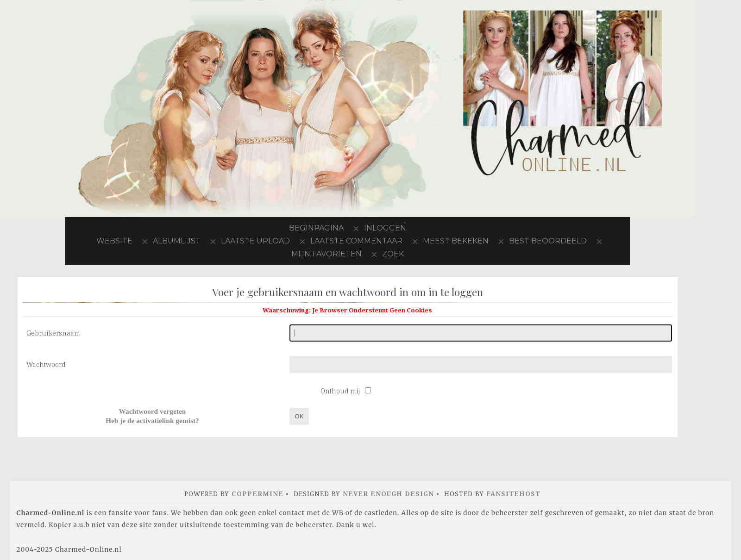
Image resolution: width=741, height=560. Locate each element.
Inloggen (385, 228)
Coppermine (257, 494)
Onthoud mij (341, 391)
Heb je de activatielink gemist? (152, 420)
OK (299, 416)
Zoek (393, 254)
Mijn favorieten (327, 254)
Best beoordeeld (548, 241)
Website (114, 241)
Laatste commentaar (356, 241)
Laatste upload (255, 241)
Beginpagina (316, 228)
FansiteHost (513, 494)
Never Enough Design (388, 494)
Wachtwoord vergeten (152, 411)
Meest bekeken (456, 241)
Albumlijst (177, 241)
